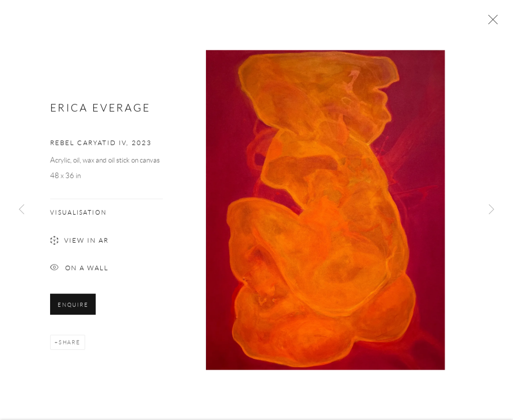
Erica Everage (100, 110)
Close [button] (490, 23)
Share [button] (70, 345)
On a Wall (79, 271)
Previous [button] (22, 210)
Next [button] (491, 210)
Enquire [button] (73, 307)
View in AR (79, 244)
